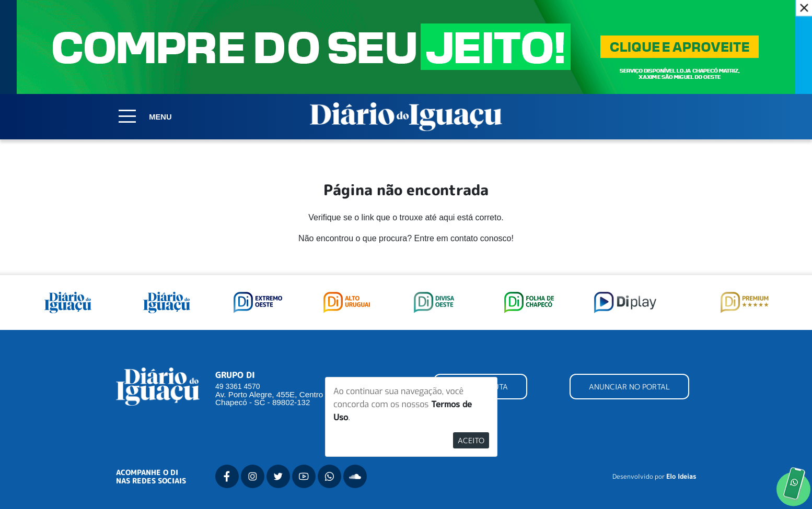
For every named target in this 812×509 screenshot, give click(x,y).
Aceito (471, 440)
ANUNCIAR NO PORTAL (629, 387)
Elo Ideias (681, 477)
